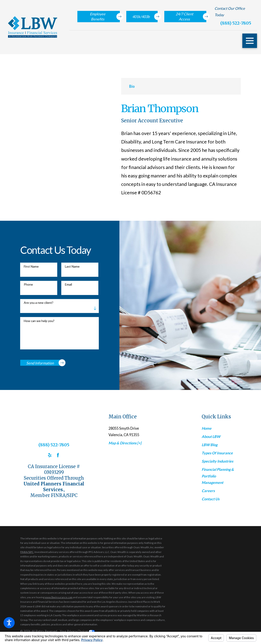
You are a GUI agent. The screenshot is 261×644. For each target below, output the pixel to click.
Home (207, 428)
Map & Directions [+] (125, 443)
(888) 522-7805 (236, 23)
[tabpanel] (181, 150)
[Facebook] (58, 455)
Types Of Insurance (217, 453)
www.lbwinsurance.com (59, 597)
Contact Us (211, 499)
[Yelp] (50, 455)
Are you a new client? (39, 303)
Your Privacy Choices (77, 631)
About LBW (211, 436)
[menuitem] (219, 428)
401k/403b (145, 17)
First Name (31, 266)
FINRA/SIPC (27, 552)
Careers (208, 491)
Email (68, 284)
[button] (9, 623)
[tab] (132, 86)
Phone (28, 284)
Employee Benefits (105, 17)
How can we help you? (39, 321)
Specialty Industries (217, 461)
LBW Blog (210, 445)
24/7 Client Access (191, 17)
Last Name (72, 266)
